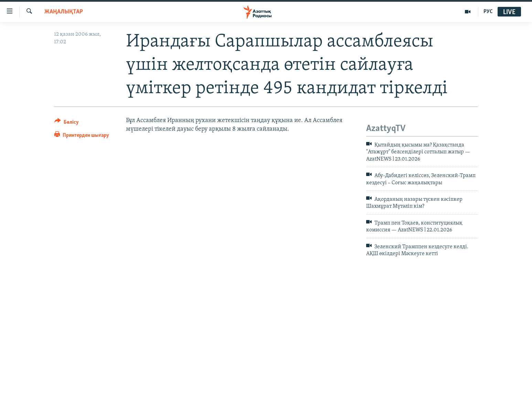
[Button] (67, 123)
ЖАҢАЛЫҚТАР (64, 12)
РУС (488, 12)
